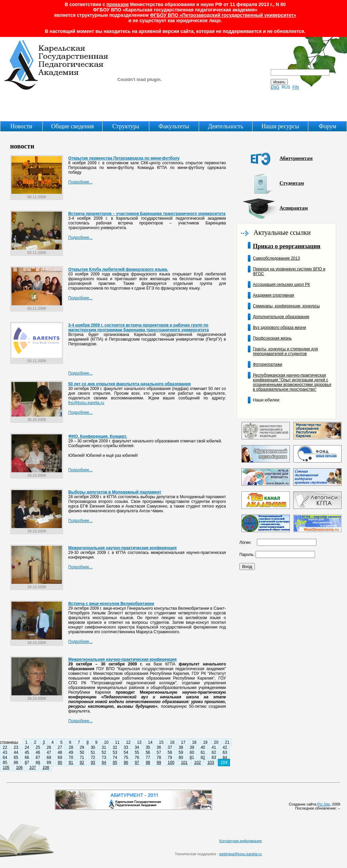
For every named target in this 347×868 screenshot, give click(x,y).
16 (172, 742)
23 (16, 747)
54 (126, 752)
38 (181, 747)
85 (5, 763)
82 (203, 757)
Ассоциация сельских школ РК (281, 285)
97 (137, 763)
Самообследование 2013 (276, 258)
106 (19, 768)
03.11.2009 (37, 251)
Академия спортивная (274, 295)
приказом (118, 4)
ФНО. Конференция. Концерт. (98, 436)
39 (192, 747)
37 (170, 747)
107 (33, 768)
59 (181, 752)
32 (115, 747)
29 (82, 747)
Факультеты (174, 126)
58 (170, 752)
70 (71, 757)
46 (38, 752)
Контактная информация (240, 841)
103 (211, 763)
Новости (21, 126)
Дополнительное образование (281, 317)
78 (159, 757)
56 (148, 752)
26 (49, 747)
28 (71, 747)
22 (5, 747)
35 (148, 747)
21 (227, 742)
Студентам (292, 183)
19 (205, 742)
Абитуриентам (296, 158)
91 (71, 763)
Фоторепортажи (267, 364)
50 (82, 752)
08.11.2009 (37, 195)
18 (194, 742)
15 (161, 742)
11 (117, 742)
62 (214, 752)
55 (137, 752)
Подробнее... (80, 182)
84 (225, 757)
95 (115, 763)
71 (82, 757)
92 (82, 763)
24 (27, 747)
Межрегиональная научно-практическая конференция (122, 548)
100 (171, 763)
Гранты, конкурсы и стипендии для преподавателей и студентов (285, 351)
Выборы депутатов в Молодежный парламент (115, 492)
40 (203, 747)
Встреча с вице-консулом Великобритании (111, 604)
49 (71, 752)
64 (5, 757)
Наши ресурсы (280, 126)
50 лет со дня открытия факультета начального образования (129, 384)
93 (93, 763)
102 (197, 763)
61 (203, 752)
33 (126, 747)
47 (49, 752)
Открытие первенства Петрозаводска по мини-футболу (124, 158)
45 (27, 752)
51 (93, 752)
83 (214, 757)
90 (60, 763)
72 (93, 757)
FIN (296, 87)
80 (181, 757)
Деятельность (225, 126)
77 (148, 757)
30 (93, 747)
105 (6, 768)
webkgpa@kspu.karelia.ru (241, 854)
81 (192, 757)
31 (104, 747)
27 (60, 747)
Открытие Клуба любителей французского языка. (118, 269)
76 (137, 757)
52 (104, 752)
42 (225, 747)
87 (27, 763)
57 (159, 752)
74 (115, 757)
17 (183, 742)
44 (16, 752)
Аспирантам (294, 208)
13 (139, 742)
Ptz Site (324, 804)
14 (150, 742)
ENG (275, 87)
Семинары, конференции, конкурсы (286, 306)
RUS (286, 87)
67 (38, 757)
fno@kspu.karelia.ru (86, 403)
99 (159, 763)
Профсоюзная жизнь (272, 338)
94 (104, 763)
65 (16, 757)
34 (137, 747)
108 (46, 768)
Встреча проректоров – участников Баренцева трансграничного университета (147, 214)
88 (38, 763)
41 (214, 747)
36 (159, 747)
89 (49, 763)
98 (148, 763)
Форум (327, 126)
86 (16, 763)
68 (49, 757)
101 (184, 763)
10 (106, 742)
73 (104, 757)
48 (60, 752)
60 (192, 752)
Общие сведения (72, 126)
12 (128, 742)
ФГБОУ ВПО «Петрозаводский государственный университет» (223, 15)
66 (27, 757)
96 (126, 763)
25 (38, 747)
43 (5, 752)
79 (170, 757)
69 (60, 757)
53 (115, 752)
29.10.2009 (37, 474)
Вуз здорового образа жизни (279, 328)
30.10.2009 (37, 418)
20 (216, 742)
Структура (126, 126)
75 (126, 757)
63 (225, 752)
